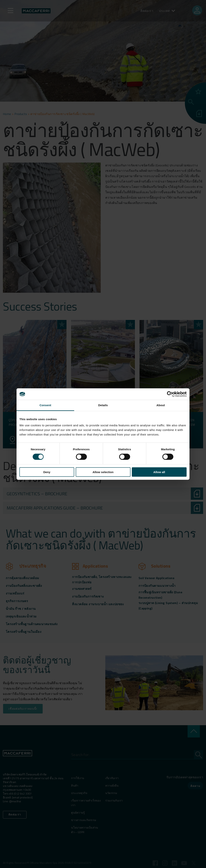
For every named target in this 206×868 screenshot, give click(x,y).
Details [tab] (103, 405)
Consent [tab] (45, 405)
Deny (47, 472)
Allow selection (103, 472)
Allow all (159, 472)
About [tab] (161, 405)
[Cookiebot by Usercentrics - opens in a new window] (170, 394)
